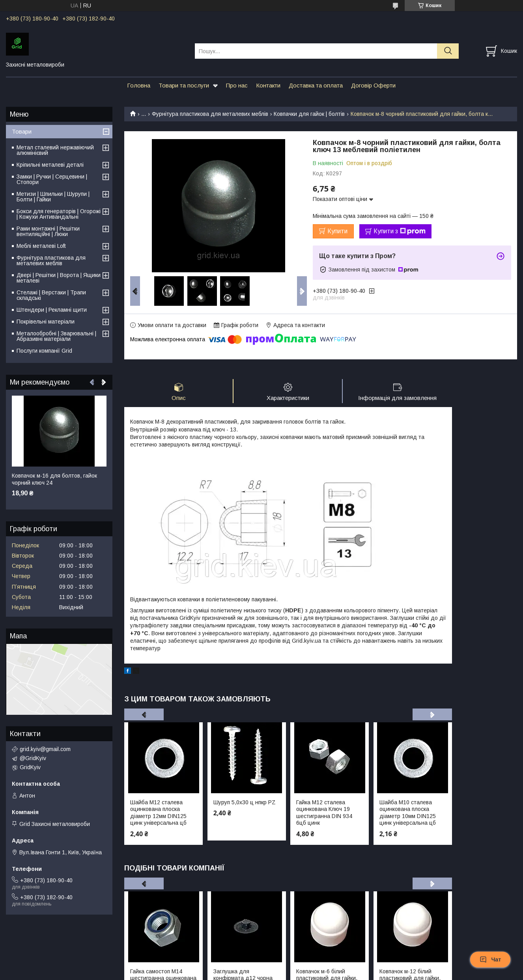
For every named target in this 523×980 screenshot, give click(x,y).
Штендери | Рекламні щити (52, 310)
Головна (139, 85)
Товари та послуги (184, 85)
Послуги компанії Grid (44, 351)
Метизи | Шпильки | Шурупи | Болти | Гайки (53, 197)
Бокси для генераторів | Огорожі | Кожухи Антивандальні (59, 214)
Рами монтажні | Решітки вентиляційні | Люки (48, 231)
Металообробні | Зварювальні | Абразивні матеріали (56, 336)
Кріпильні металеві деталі (50, 165)
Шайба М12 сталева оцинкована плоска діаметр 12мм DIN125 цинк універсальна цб (158, 813)
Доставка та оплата (316, 85)
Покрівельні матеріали (46, 322)
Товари (22, 131)
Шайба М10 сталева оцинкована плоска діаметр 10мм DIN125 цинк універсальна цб (408, 813)
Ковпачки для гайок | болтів (309, 114)
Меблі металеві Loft (41, 246)
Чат (490, 960)
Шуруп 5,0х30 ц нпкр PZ (245, 802)
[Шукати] (448, 51)
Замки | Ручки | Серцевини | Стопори (52, 179)
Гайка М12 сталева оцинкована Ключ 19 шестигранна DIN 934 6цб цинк (324, 813)
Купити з (400, 231)
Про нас (237, 85)
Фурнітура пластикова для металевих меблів (210, 114)
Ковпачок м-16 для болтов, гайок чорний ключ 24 (54, 479)
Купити (337, 231)
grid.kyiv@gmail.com (45, 749)
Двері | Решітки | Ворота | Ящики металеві (59, 278)
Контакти (268, 85)
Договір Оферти (373, 85)
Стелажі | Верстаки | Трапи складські (51, 295)
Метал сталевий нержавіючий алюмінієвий (55, 150)
